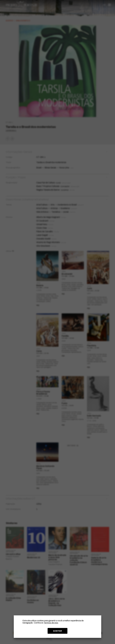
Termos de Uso (51, 623)
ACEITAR (57, 631)
